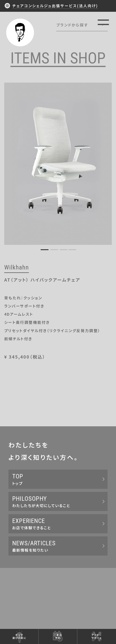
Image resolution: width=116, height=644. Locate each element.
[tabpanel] (58, 164)
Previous (8, 162)
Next (108, 162)
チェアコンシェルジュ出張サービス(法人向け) (55, 6)
